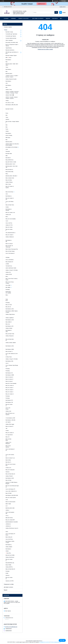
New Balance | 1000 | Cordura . (16, 542)
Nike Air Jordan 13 (9, 426)
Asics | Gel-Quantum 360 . (17, 513)
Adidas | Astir (8, 411)
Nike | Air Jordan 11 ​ (17, 560)
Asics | (7, 363)
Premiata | (8, 289)
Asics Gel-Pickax (9, 539)
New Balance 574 (9, 400)
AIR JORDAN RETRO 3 (10, 233)
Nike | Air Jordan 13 (10, 433)
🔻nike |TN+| (8, 553)
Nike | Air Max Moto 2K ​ (16, 340)
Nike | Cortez (8, 184)
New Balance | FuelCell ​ (17, 210)
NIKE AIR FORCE (9, 518)
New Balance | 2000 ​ (17, 331)
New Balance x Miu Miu (10, 420)
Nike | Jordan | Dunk (10, 178)
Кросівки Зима (9, 154)
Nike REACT (8, 158)
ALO (7, 506)
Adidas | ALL (8, 272)
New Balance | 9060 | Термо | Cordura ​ (13, 312)
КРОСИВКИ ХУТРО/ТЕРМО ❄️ (12, 147)
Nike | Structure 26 (9, 262)
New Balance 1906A (10, 349)
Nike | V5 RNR (9, 493)
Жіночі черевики (9, 40)
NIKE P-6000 (8, 504)
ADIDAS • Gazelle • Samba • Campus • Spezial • (12, 98)
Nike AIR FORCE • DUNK (11, 162)
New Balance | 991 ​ (17, 241)
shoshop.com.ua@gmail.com (11, 627)
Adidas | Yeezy (9, 90)
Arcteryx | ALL (8, 468)
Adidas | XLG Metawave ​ (17, 443)
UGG (7, 194)
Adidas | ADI (8, 215)
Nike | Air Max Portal (10, 334)
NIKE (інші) (8, 138)
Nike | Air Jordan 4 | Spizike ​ (15, 187)
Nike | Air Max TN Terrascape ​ (16, 246)
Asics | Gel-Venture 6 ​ (16, 202)
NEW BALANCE (9, 74)
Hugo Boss (11, 300)
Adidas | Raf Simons (10, 557)
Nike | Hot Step (9, 180)
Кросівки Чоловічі (9, 109)
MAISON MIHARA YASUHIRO (12, 522)
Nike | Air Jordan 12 (10, 386)
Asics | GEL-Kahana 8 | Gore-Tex (12, 354)
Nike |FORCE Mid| (9, 172)
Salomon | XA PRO (10, 581)
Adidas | (7, 510)
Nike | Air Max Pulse (10, 205)
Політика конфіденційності (55, 642)
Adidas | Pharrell (9, 476)
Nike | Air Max (8, 480)
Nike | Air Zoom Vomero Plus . (16, 465)
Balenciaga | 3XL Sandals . (19, 292)
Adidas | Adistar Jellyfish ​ (15, 343)
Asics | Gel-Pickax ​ (18, 408)
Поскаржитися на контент (44, 642)
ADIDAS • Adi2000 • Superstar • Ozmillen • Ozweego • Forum (12, 92)
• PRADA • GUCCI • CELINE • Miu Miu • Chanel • (12, 76)
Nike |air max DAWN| (10, 555)
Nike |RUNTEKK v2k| (10, 563)
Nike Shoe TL (8, 462)
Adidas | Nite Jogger (10, 424)
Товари (6, 30)
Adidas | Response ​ (17, 336)
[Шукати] (56, 12)
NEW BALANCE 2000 (10, 508)
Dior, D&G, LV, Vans (10, 103)
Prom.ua (41, 641)
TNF (6, 428)
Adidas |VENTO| (9, 567)
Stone (7, 532)
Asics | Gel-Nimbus (10, 260)
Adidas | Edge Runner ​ (15, 315)
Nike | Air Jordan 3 (9, 392)
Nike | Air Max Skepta (10, 251)
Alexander (8, 151)
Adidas (7, 101)
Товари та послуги (23, 18)
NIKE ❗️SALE (8, 58)
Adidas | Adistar (9, 328)
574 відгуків (56, 1)
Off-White (7, 257)
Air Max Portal (9, 357)
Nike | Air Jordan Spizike (11, 498)
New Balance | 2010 (10, 320)
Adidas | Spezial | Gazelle (11, 79)
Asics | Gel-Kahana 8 (10, 253)
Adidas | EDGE (9, 274)
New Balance (8, 60)
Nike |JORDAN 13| (9, 160)
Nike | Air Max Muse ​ (17, 440)
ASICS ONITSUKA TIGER (11, 268)
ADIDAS (7, 119)
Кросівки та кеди (9, 32)
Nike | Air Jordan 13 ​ (17, 578)
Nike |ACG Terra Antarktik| (11, 383)
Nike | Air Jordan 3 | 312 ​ (16, 199)
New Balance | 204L (10, 309)
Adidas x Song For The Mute (12, 270)
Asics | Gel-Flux (9, 223)
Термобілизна (9, 48)
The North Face (9, 266)
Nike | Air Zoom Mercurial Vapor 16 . (14, 486)
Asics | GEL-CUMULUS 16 (11, 491)
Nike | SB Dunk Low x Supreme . (11, 415)
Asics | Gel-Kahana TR (10, 489)
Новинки (13, 18)
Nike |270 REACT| (9, 170)
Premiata (7, 571)
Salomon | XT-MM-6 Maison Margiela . (14, 483)
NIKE (7, 156)
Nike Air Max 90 (9, 537)
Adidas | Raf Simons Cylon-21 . (14, 529)
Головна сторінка (8, 27)
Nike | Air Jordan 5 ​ (17, 230)
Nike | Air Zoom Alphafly (11, 219)
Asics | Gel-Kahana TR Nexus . (16, 534)
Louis (7, 149)
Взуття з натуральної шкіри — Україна (12, 45)
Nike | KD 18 (8, 307)
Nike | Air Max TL (9, 351)
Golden (7, 207)
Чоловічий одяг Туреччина (11, 34)
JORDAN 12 (8, 524)
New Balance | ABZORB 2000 (12, 495)
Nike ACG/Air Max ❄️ (10, 192)
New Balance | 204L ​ (16, 347)
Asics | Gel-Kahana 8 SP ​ (16, 450)
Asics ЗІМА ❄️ (9, 285)
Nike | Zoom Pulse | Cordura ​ (16, 283)
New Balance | (9, 196)
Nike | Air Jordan (9, 227)
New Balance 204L (9, 361)
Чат (62, 640)
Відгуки (48, 18)
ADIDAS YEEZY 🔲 (10, 95)
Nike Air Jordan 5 (9, 244)
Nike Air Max (8, 460)
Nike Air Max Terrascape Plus (12, 249)
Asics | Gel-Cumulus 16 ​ (16, 455)
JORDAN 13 (8, 526)
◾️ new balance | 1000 (10, 418)
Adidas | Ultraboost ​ (16, 237)
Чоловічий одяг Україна (11, 36)
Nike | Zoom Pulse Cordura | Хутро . (14, 279)
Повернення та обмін (9, 584)
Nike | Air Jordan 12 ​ (17, 405)
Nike (7, 62)
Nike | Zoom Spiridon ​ (17, 446)
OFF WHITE (8, 422)
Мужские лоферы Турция (11, 55)
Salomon (7, 472)
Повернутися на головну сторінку (45, 49)
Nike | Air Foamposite (10, 470)
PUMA (7, 573)
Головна (6, 18)
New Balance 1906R (10, 375)
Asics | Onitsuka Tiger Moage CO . (15, 366)
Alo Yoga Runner (9, 435)
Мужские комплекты (10, 50)
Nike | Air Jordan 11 (10, 394)
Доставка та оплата (38, 18)
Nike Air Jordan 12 (9, 379)
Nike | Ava (8, 324)
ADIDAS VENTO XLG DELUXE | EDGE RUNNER (12, 145)
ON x (7, 83)
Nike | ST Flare (9, 305)
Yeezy (7, 67)
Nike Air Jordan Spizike (10, 502)
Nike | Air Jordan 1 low (10, 212)
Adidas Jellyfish (9, 547)
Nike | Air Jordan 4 (9, 388)
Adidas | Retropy (9, 182)
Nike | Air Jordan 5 (9, 235)
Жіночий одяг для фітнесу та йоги (12, 53)
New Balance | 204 (9, 326)
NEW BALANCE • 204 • (10, 164)
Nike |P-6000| (8, 565)
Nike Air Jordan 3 (9, 381)
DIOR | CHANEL (9, 135)
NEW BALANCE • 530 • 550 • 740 (12, 167)
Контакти (55, 18)
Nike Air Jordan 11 (9, 377)
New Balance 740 (9, 402)
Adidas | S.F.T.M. (9, 225)
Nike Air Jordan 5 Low (10, 458)
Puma (7, 113)
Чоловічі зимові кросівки (11, 38)
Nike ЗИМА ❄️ (9, 287)
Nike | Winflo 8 (9, 322)
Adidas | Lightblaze (10, 318)
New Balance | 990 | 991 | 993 (12, 105)
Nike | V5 (7, 437)
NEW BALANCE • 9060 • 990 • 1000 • (12, 65)
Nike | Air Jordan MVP (10, 520)
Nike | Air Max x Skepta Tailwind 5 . (14, 122)
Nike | (7, 174)
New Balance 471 (9, 373)
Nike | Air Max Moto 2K (10, 474)
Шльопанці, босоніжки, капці (12, 42)
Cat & (7, 221)
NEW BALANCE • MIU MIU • (11, 176)
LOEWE (7, 264)
